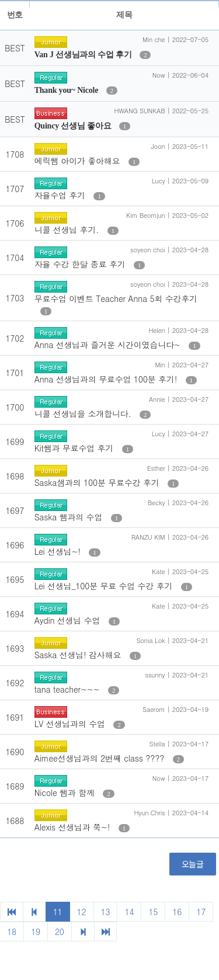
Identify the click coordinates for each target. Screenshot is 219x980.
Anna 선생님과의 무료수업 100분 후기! (107, 379)
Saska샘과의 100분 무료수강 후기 (98, 482)
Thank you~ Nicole (67, 90)
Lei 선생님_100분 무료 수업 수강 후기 (105, 586)
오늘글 (193, 864)
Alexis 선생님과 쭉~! (74, 827)
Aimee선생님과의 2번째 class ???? (101, 758)
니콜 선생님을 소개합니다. (84, 413)
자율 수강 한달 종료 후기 (81, 264)
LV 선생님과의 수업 (71, 724)
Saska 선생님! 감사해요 (79, 655)
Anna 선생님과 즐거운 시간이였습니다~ (109, 345)
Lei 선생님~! (59, 551)
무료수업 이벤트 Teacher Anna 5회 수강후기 (116, 298)
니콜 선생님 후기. (68, 230)
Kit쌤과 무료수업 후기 (75, 448)
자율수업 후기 (61, 195)
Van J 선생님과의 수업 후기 (84, 55)
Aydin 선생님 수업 (69, 620)
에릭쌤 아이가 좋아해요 (79, 161)
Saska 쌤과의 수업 (70, 517)
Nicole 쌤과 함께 (66, 793)
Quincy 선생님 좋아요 (74, 126)
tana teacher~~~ (68, 689)
